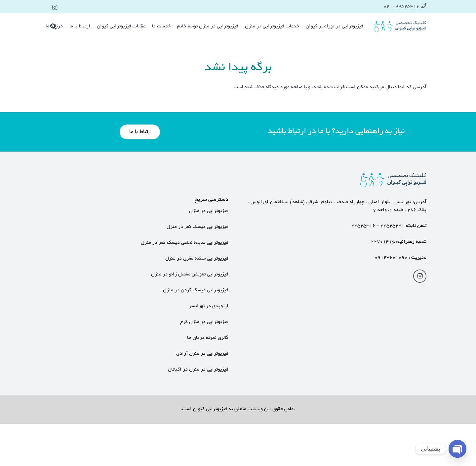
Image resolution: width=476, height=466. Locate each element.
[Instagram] (55, 8)
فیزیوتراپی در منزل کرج (204, 322)
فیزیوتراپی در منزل (209, 211)
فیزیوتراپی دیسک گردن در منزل (196, 290)
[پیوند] (400, 27)
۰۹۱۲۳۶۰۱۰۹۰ (391, 258)
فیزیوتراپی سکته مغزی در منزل (197, 259)
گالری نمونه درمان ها (208, 338)
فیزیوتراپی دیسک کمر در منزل (198, 227)
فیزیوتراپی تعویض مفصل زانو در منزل (190, 274)
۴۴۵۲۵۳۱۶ (363, 226)
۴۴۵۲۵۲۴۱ (392, 226)
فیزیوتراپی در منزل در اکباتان (198, 370)
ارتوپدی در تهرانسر (208, 306)
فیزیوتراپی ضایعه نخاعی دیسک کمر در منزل (185, 243)
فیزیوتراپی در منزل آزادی (202, 354)
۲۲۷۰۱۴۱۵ (383, 242)
